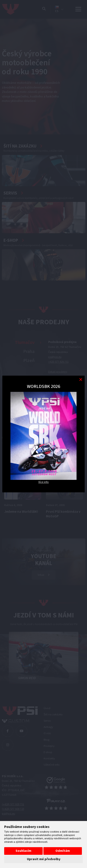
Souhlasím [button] (23, 851)
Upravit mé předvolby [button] (44, 859)
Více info (43, 482)
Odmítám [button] (63, 851)
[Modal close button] (81, 380)
